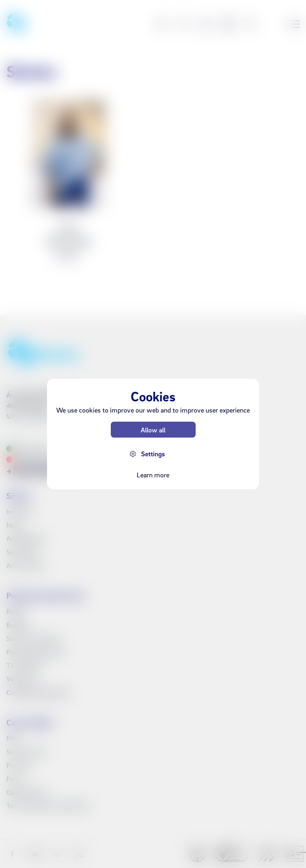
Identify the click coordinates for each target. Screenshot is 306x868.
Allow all (153, 430)
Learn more (153, 475)
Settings (153, 454)
